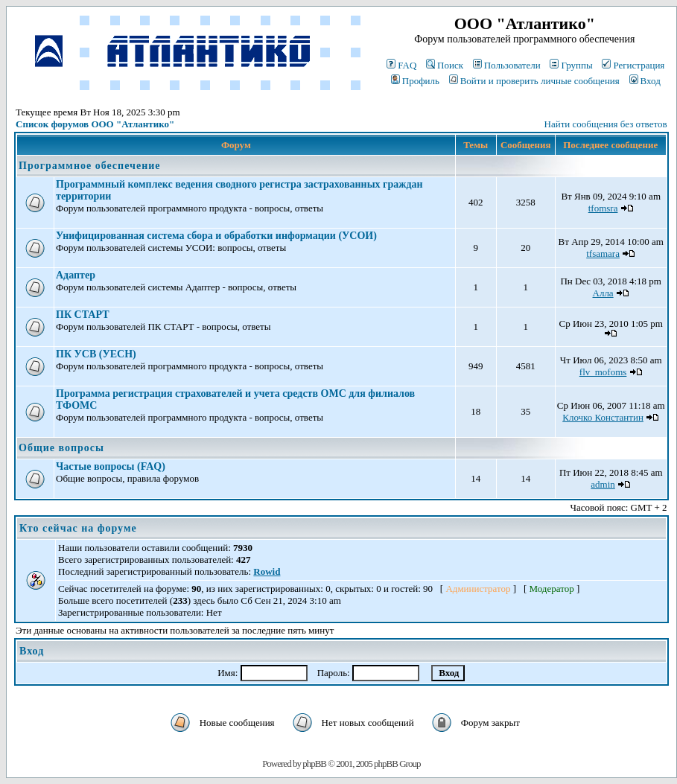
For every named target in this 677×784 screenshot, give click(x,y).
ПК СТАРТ (82, 315)
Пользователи (507, 65)
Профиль (415, 81)
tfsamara (603, 254)
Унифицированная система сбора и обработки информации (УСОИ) (216, 236)
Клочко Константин (603, 417)
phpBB (314, 764)
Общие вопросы (61, 448)
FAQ (401, 65)
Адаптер (76, 275)
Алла (603, 293)
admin (603, 484)
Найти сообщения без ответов (606, 124)
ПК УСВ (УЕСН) (96, 354)
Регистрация (633, 65)
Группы (571, 65)
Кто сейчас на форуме (78, 528)
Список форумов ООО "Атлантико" (95, 124)
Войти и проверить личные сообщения (534, 81)
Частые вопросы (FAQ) (111, 466)
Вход (645, 81)
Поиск (445, 65)
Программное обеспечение (89, 166)
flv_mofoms (603, 372)
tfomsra (603, 208)
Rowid (267, 571)
